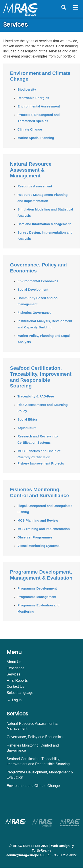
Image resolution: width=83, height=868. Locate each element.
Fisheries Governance (34, 313)
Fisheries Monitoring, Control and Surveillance (40, 492)
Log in (17, 700)
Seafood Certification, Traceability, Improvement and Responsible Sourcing (41, 377)
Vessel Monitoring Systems (39, 546)
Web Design (60, 846)
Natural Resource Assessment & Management (31, 170)
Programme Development (37, 588)
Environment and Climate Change (33, 786)
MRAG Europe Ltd (26, 846)
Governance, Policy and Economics (35, 737)
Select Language (20, 693)
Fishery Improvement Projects (41, 463)
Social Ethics (28, 419)
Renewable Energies (33, 98)
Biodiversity (27, 89)
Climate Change (30, 129)
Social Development (33, 290)
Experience (15, 668)
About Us (14, 662)
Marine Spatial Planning (36, 138)
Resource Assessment (35, 186)
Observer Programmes (35, 537)
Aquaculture (27, 428)
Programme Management (37, 597)
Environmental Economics (38, 281)
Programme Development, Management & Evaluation (41, 575)
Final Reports (17, 680)
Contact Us (15, 686)
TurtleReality (42, 850)
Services (13, 674)
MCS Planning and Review (38, 520)
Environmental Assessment (39, 106)
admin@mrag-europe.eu (25, 855)
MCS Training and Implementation (44, 529)
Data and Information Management (44, 224)
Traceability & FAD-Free (36, 396)
